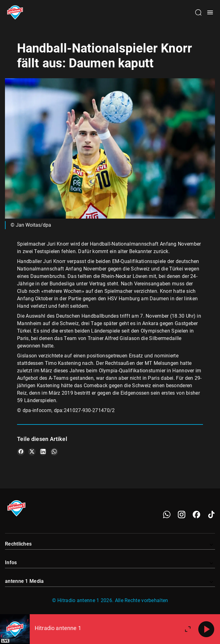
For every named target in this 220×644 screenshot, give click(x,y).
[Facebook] (196, 515)
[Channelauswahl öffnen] (198, 12)
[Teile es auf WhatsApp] (54, 452)
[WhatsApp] (167, 515)
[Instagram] (182, 515)
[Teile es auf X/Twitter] (32, 452)
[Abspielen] (206, 629)
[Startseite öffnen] (15, 12)
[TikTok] (211, 515)
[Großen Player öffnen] (188, 629)
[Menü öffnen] (210, 12)
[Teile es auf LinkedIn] (43, 452)
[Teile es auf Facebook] (21, 452)
